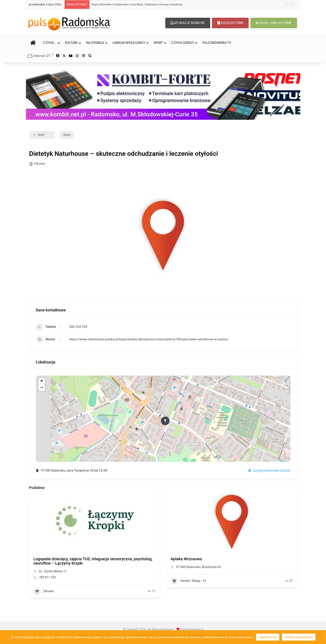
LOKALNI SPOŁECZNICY (129, 43)
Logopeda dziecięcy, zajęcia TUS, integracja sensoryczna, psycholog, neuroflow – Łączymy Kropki (93, 561)
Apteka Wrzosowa (186, 559)
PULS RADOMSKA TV (217, 43)
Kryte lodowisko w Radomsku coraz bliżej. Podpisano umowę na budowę (137, 4)
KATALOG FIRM (230, 23)
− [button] (42, 388)
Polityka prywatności (299, 637)
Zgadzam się (268, 637)
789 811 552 (48, 577)
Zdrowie (40, 164)
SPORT (158, 43)
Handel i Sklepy (186, 581)
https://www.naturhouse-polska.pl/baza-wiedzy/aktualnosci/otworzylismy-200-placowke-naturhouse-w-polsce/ (149, 339)
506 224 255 (78, 327)
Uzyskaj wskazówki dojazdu (269, 470)
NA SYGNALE (95, 43)
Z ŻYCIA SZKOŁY (183, 43)
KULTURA (71, 43)
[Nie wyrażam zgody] (321, 637)
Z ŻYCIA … (50, 43)
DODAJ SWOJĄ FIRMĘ (274, 23)
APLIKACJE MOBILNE (188, 23)
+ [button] (42, 381)
